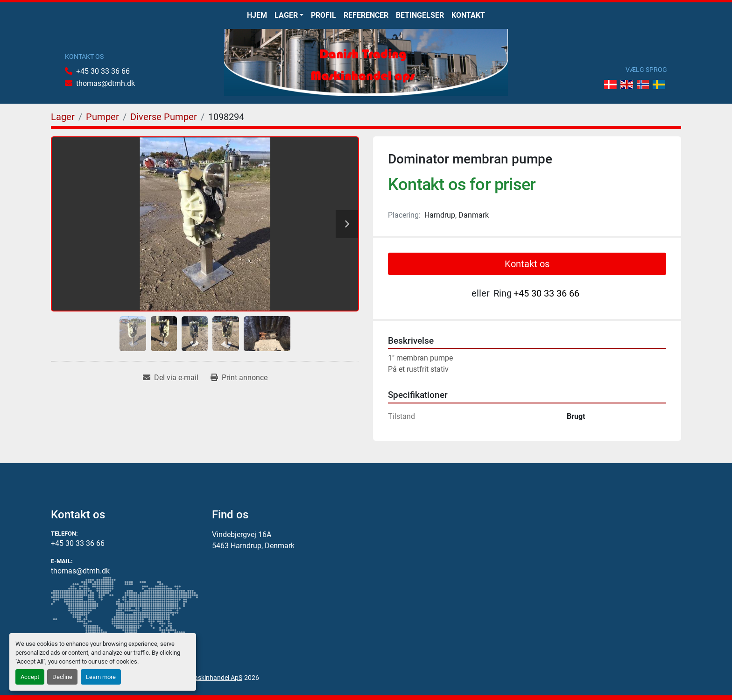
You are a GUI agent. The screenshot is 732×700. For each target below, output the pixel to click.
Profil (324, 15)
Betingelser (420, 15)
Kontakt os (527, 264)
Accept (30, 677)
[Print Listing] (239, 378)
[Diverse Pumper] (164, 117)
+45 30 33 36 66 (103, 71)
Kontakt (468, 15)
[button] (289, 15)
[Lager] (63, 117)
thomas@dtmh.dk (106, 83)
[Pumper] (102, 117)
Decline (62, 677)
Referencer (366, 15)
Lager (286, 15)
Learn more (101, 677)
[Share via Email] (171, 378)
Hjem (257, 15)
